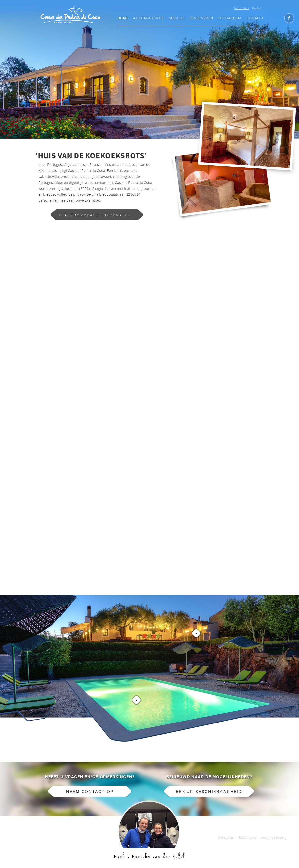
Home (123, 18)
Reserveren (201, 18)
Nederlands (241, 8)
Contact (255, 18)
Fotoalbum (230, 18)
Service (177, 18)
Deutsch (257, 8)
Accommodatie (149, 18)
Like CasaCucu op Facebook (289, 18)
